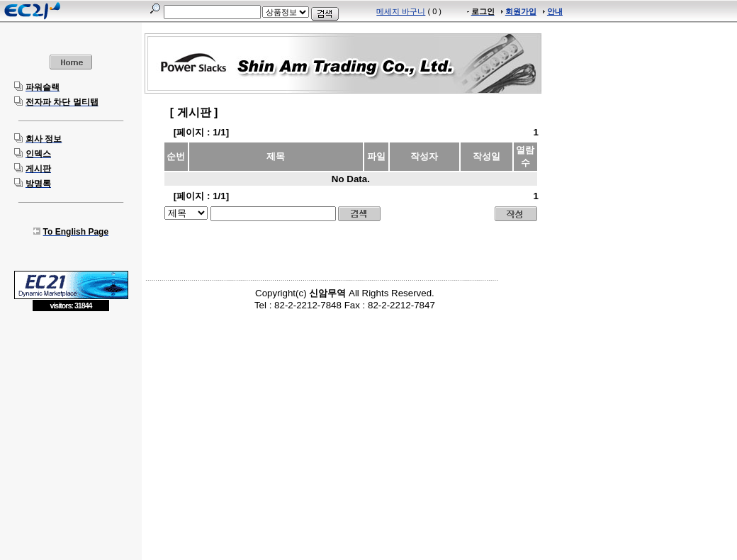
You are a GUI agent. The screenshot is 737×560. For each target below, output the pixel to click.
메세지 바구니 (401, 11)
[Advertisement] (71, 415)
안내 (555, 11)
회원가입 (521, 11)
